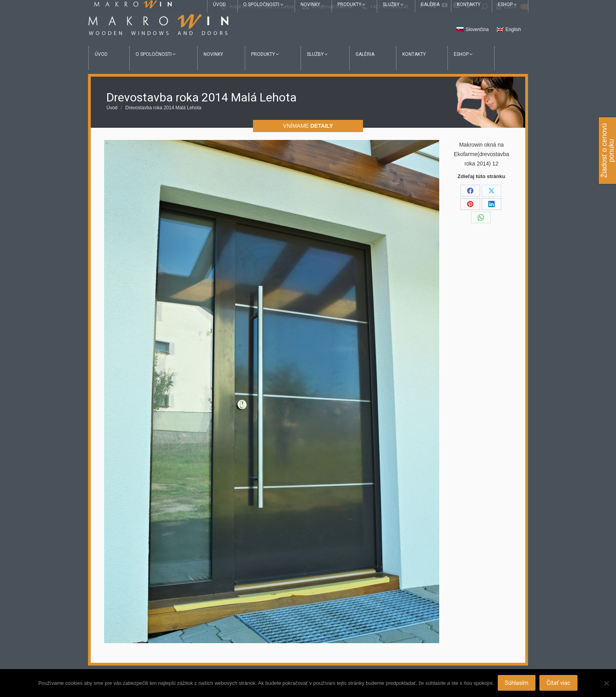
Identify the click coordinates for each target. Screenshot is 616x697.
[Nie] (606, 683)
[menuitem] (473, 30)
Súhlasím (517, 683)
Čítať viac (559, 683)
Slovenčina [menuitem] (477, 29)
